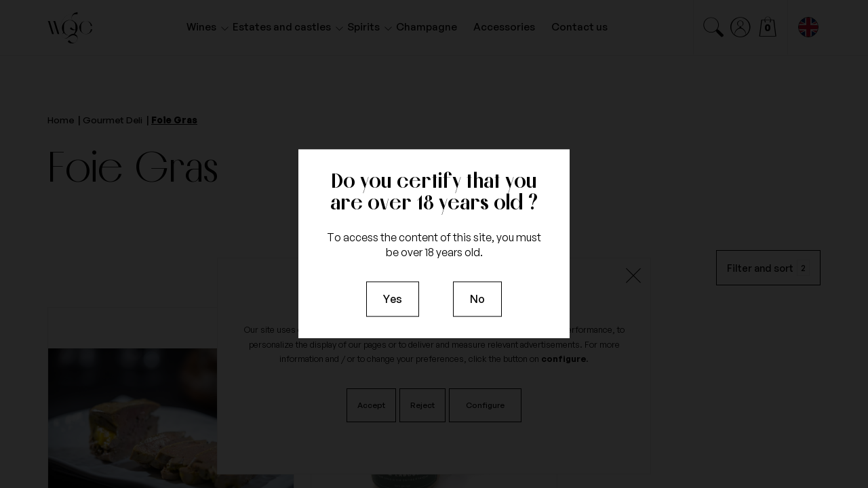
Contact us (579, 27)
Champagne (427, 27)
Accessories (504, 27)
